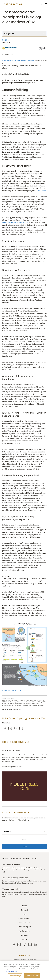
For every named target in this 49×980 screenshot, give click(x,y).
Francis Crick (41, 191)
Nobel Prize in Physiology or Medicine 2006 (24, 718)
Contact (24, 910)
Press (24, 906)
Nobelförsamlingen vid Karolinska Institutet (18, 61)
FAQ (24, 914)
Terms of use (24, 922)
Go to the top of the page (10, 710)
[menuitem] (24, 906)
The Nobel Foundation (11, 865)
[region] (24, 971)
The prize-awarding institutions (15, 878)
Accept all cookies (32, 976)
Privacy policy (24, 918)
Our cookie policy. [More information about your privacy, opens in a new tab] (11, 971)
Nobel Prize (25, 955)
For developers (24, 927)
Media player (24, 931)
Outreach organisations (12, 889)
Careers (25, 935)
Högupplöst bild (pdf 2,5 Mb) (13, 690)
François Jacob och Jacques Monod (15, 223)
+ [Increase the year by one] (44, 839)
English (5, 40)
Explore (24, 846)
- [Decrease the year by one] (5, 839)
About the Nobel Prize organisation (19, 858)
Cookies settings (15, 976)
